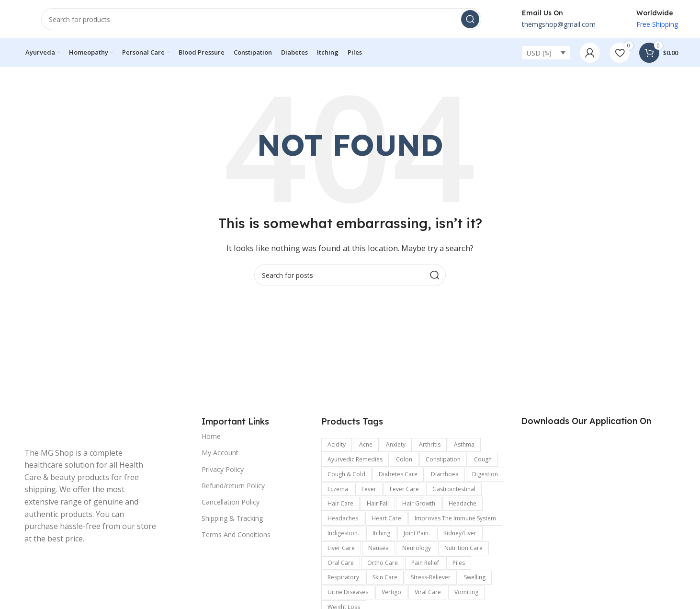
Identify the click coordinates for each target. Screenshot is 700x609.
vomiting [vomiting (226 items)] (466, 592)
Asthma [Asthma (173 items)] (464, 444)
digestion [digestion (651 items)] (485, 474)
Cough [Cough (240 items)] (483, 459)
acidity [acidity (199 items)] (337, 444)
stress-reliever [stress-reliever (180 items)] (431, 577)
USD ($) (539, 53)
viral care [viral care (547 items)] (428, 592)
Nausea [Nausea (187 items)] (378, 548)
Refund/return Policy (233, 486)
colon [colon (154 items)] (404, 459)
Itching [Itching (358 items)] (381, 533)
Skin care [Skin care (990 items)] (385, 577)
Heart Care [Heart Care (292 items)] (386, 518)
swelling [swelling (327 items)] (475, 577)
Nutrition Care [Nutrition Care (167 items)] (463, 548)
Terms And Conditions (236, 534)
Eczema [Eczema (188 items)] (338, 489)
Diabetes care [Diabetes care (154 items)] (398, 474)
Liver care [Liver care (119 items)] (341, 548)
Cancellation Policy (231, 502)
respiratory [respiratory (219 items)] (343, 577)
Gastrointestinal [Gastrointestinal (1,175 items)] (454, 489)
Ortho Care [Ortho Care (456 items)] (383, 563)
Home (211, 436)
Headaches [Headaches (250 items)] (343, 518)
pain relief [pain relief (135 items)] (425, 563)
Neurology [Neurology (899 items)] (417, 548)
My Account (220, 453)
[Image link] (91, 426)
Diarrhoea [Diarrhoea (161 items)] (445, 474)
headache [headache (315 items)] (463, 503)
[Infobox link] (548, 19)
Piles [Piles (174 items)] (459, 563)
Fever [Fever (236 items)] (369, 489)
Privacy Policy (223, 469)
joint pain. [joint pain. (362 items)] (417, 533)
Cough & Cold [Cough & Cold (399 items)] (346, 474)
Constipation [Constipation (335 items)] (443, 459)
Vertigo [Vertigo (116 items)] (391, 592)
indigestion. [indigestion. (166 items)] (343, 533)
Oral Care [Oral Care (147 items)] (341, 563)
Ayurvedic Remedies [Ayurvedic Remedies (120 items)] (355, 459)
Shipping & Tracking (232, 518)
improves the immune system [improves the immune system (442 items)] (455, 518)
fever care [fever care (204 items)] (404, 489)
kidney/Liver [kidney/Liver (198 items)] (460, 533)
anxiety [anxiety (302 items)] (396, 444)
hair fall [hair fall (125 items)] (378, 503)
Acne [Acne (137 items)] (366, 444)
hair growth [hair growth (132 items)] (419, 503)
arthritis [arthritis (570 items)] (430, 444)
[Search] (261, 19)
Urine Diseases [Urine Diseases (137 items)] (348, 592)
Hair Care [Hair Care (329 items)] (340, 503)
